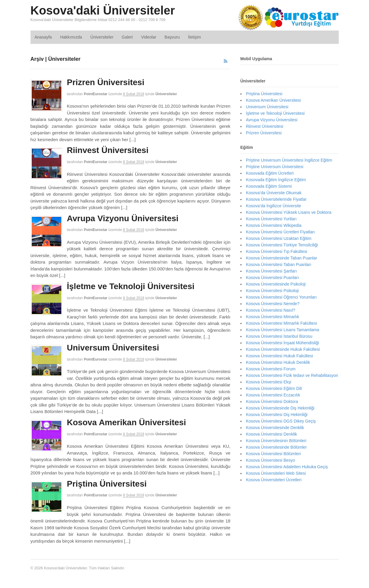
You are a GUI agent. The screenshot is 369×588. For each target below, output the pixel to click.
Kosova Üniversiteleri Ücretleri (274, 480)
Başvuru (172, 37)
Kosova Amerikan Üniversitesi (127, 422)
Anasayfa (43, 37)
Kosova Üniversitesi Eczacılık (273, 395)
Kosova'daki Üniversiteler (103, 10)
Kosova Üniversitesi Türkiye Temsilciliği (282, 245)
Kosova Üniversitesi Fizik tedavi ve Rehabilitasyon (292, 375)
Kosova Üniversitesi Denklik (272, 434)
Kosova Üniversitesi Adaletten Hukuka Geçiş (287, 467)
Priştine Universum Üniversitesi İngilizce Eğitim (289, 160)
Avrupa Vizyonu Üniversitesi (123, 218)
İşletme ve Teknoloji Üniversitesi (131, 286)
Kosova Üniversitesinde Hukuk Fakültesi (283, 349)
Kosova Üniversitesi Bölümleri (273, 454)
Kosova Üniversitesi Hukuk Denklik (278, 362)
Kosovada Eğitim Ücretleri (270, 173)
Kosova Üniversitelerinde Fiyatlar (276, 199)
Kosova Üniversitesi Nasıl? (271, 310)
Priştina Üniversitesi (107, 484)
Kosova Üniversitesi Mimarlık (273, 317)
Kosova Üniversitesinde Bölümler (276, 447)
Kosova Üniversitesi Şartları (271, 271)
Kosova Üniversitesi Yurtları (271, 219)
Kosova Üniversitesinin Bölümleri (276, 441)
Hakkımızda (71, 37)
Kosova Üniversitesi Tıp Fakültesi (277, 251)
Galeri (127, 37)
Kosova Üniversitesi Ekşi (269, 382)
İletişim (194, 37)
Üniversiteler (102, 37)
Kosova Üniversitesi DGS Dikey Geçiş (281, 421)
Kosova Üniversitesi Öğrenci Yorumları (281, 297)
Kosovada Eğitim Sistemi (269, 186)
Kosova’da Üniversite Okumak (274, 193)
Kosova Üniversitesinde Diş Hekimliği (280, 408)
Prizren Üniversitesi (106, 82)
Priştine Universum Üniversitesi (275, 167)
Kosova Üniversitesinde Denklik (275, 428)
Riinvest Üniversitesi (108, 150)
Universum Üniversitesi (113, 348)
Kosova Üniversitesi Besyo (271, 460)
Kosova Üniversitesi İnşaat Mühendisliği (283, 343)
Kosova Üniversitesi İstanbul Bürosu (279, 336)
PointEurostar (96, 94)
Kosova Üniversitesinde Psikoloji (276, 284)
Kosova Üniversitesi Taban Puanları (279, 264)
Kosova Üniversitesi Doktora (272, 401)
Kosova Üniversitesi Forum (271, 369)
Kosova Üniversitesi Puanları (273, 278)
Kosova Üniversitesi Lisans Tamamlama (283, 330)
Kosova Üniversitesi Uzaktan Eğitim (279, 238)
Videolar (149, 37)
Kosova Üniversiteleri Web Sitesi (276, 473)
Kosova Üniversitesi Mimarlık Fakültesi (282, 323)
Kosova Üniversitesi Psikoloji (272, 291)
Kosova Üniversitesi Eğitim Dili (274, 388)
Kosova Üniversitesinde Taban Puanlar (282, 258)
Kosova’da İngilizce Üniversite (274, 206)
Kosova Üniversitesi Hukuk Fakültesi (279, 356)
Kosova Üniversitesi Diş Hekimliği (277, 415)
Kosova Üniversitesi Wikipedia (274, 225)
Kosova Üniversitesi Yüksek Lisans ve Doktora (289, 212)
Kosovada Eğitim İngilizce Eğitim (276, 180)
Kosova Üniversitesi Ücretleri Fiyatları (281, 232)
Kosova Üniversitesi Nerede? (273, 304)
